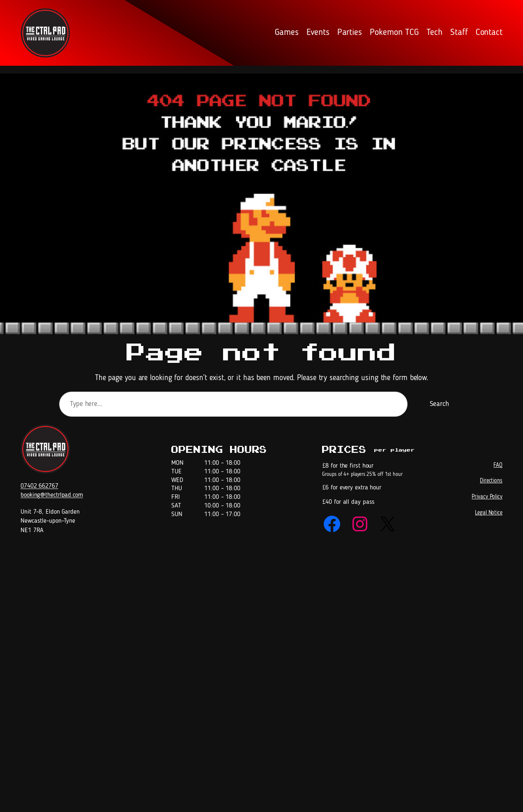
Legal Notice (489, 513)
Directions (491, 481)
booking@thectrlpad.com (52, 495)
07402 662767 (39, 486)
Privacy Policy (487, 497)
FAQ (498, 465)
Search (439, 404)
